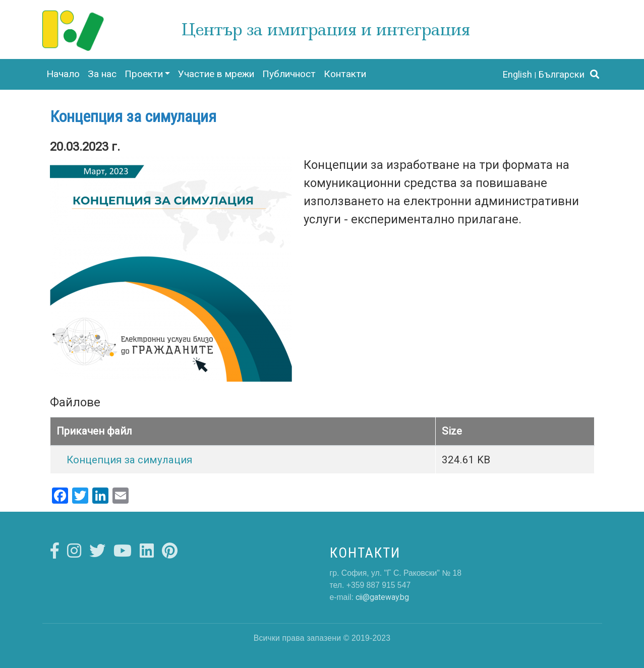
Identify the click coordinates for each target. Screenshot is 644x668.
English (517, 74)
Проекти (144, 74)
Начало (63, 74)
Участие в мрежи (216, 74)
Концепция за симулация (129, 460)
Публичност (289, 74)
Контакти (345, 74)
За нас (102, 74)
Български (562, 74)
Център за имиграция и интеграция (326, 29)
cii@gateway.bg (382, 597)
